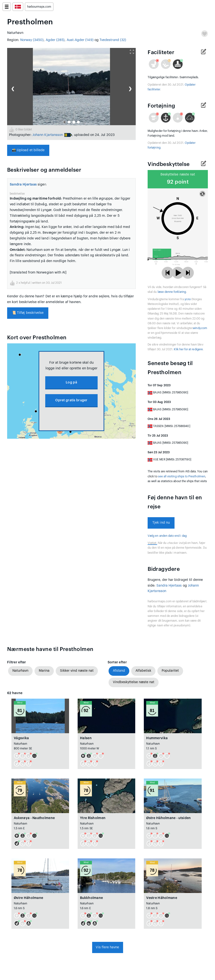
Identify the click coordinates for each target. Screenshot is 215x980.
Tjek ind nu (161, 523)
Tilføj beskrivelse (28, 313)
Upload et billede (28, 150)
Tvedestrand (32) (113, 40)
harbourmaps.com (39, 7)
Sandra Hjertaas (23, 185)
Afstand (119, 671)
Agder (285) (55, 40)
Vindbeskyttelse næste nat (134, 682)
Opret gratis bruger (71, 400)
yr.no (188, 299)
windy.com (200, 328)
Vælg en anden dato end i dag (167, 536)
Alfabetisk (143, 671)
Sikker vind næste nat (77, 671)
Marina (44, 671)
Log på (71, 382)
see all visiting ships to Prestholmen (182, 476)
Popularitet (170, 671)
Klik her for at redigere (188, 349)
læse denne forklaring (172, 292)
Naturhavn (20, 671)
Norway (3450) (32, 40)
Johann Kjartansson (48, 135)
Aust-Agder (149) (80, 40)
